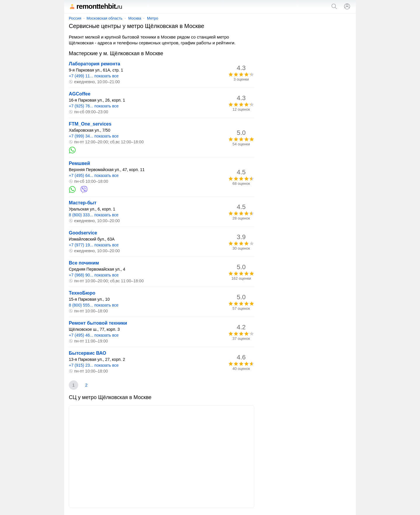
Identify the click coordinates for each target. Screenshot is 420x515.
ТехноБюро (82, 293)
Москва (135, 18)
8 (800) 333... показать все (94, 215)
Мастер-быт (83, 203)
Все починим (84, 263)
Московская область (105, 18)
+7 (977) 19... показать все (94, 245)
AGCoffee (80, 94)
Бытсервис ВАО (87, 353)
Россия (75, 18)
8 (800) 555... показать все (94, 305)
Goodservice (83, 233)
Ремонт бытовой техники (98, 323)
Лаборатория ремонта (94, 64)
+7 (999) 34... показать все (94, 136)
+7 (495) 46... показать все (94, 335)
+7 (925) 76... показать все (94, 106)
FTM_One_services (90, 124)
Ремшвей (79, 163)
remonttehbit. (95, 6)
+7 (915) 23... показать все (94, 365)
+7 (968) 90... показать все (94, 275)
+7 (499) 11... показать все (94, 76)
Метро (153, 18)
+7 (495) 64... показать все (94, 175)
